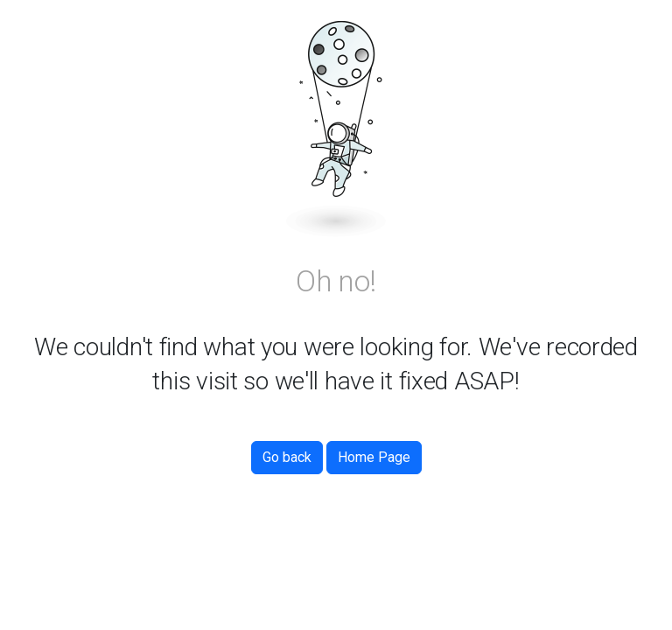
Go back (287, 457)
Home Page (374, 457)
